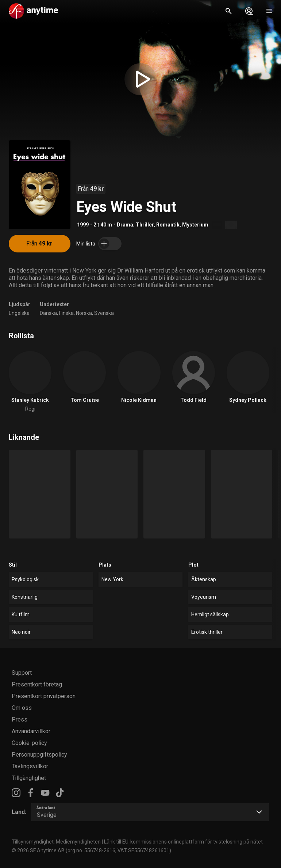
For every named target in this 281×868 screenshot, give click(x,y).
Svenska (104, 313)
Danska (48, 313)
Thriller (145, 225)
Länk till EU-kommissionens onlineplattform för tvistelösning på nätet (183, 842)
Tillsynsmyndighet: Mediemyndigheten (56, 842)
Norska (84, 313)
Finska (66, 313)
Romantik (168, 225)
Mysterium (195, 225)
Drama (125, 225)
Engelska (19, 313)
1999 (83, 225)
